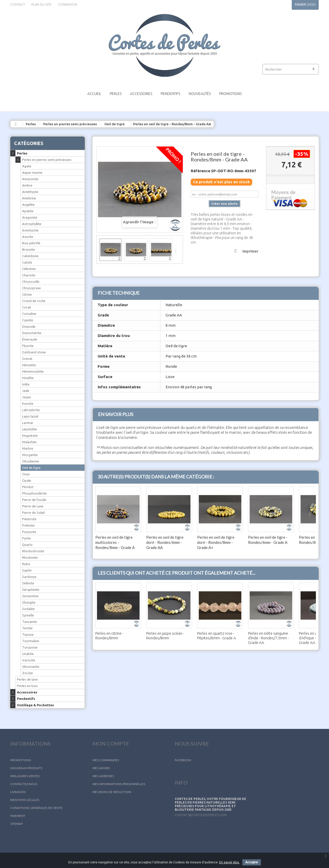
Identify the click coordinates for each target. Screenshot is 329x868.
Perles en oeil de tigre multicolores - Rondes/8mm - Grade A (115, 542)
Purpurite (29, 532)
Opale (27, 480)
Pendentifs (170, 94)
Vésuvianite (31, 667)
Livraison (18, 792)
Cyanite (28, 320)
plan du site (41, 4)
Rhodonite (30, 557)
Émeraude (30, 339)
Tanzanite (30, 622)
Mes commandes (106, 760)
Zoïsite (28, 673)
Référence (200, 171)
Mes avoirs (101, 768)
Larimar (28, 423)
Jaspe (26, 397)
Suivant (177, 250)
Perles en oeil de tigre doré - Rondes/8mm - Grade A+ (216, 542)
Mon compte (111, 744)
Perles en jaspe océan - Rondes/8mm (165, 636)
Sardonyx (29, 577)
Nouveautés (200, 94)
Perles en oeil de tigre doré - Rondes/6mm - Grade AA (165, 542)
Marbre (28, 448)
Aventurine (30, 230)
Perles (116, 94)
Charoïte (29, 275)
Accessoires (141, 94)
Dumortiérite (32, 333)
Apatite (28, 211)
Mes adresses (103, 776)
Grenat (27, 359)
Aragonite (30, 217)
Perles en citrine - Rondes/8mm (109, 636)
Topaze (28, 634)
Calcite (27, 262)
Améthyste (30, 192)
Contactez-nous (24, 784)
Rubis (26, 564)
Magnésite (30, 436)
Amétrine (29, 198)
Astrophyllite (32, 224)
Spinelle (28, 615)
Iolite (26, 384)
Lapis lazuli (30, 416)
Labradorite (31, 410)
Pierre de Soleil (33, 513)
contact (18, 4)
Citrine (27, 294)
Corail (26, 307)
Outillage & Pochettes (35, 705)
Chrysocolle (31, 282)
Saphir (27, 570)
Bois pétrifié (31, 243)
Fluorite (28, 346)
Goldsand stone (34, 352)
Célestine (29, 269)
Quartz (27, 545)
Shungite (29, 602)
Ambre (27, 185)
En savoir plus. (230, 862)
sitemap (16, 824)
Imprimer (250, 251)
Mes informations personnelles (119, 784)
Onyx (26, 474)
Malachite (29, 442)
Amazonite (30, 179)
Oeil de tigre (115, 124)
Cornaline (29, 314)
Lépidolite (30, 429)
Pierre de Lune (33, 506)
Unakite (28, 654)
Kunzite (28, 403)
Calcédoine (30, 256)
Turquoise (30, 647)
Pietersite (29, 519)
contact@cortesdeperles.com (201, 815)
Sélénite (28, 583)
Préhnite (28, 525)
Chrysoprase (31, 288)
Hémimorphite (33, 371)
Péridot (28, 487)
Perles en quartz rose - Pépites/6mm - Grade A (217, 636)
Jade (26, 391)
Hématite (29, 365)
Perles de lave (27, 679)
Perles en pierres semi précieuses (70, 124)
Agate (27, 166)
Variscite (29, 660)
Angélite (28, 205)
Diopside (29, 326)
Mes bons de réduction (112, 792)
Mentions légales (25, 800)
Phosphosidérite (34, 493)
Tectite (27, 628)
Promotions (230, 94)
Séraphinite (31, 590)
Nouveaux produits (26, 768)
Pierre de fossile (34, 500)
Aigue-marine (32, 172)
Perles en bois (27, 686)
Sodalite (28, 609)
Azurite (28, 237)
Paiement (18, 816)
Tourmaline (31, 641)
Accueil (94, 94)
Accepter (252, 862)
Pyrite (26, 538)
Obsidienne (31, 461)
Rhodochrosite (33, 551)
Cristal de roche (34, 301)
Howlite (28, 378)
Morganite (30, 455)
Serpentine (30, 596)
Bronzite (29, 249)
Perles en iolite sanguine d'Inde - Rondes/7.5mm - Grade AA (268, 638)
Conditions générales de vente (36, 808)
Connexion (67, 4)
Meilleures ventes (25, 776)
